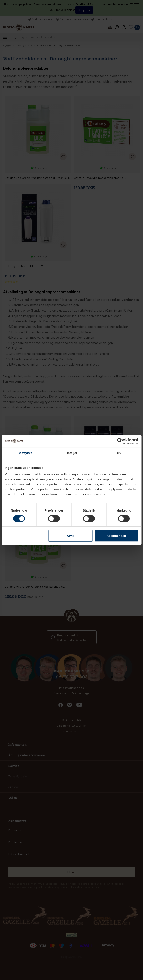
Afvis (71, 536)
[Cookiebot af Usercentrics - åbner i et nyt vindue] (120, 441)
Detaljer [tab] (72, 453)
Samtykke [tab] (25, 453)
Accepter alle (116, 536)
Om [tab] (118, 453)
